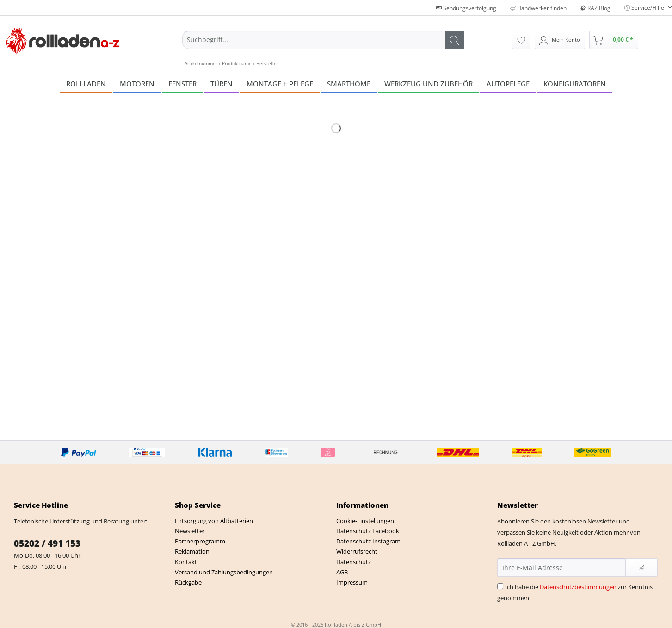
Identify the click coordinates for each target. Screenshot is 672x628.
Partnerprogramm (200, 541)
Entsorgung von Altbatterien (214, 521)
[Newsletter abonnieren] (641, 567)
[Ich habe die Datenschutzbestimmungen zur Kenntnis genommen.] (500, 586)
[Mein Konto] (560, 40)
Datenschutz (354, 562)
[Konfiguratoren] (575, 83)
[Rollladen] (86, 83)
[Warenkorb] (614, 40)
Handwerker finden (538, 8)
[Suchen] (455, 40)
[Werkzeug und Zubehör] (428, 83)
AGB (342, 572)
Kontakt (186, 562)
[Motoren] (137, 83)
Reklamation (192, 551)
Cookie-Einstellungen (365, 521)
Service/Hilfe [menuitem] (645, 8)
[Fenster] (182, 83)
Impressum (352, 582)
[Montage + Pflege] (280, 83)
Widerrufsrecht (357, 551)
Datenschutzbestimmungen (578, 587)
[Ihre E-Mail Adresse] (562, 567)
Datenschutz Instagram (368, 541)
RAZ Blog (595, 8)
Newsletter (190, 531)
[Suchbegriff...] (323, 40)
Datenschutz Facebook (368, 531)
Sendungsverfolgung (466, 8)
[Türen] (222, 83)
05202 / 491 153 (47, 543)
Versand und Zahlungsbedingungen (224, 572)
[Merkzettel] (521, 40)
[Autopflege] (508, 83)
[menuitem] (323, 49)
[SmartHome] (349, 83)
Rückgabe (188, 582)
